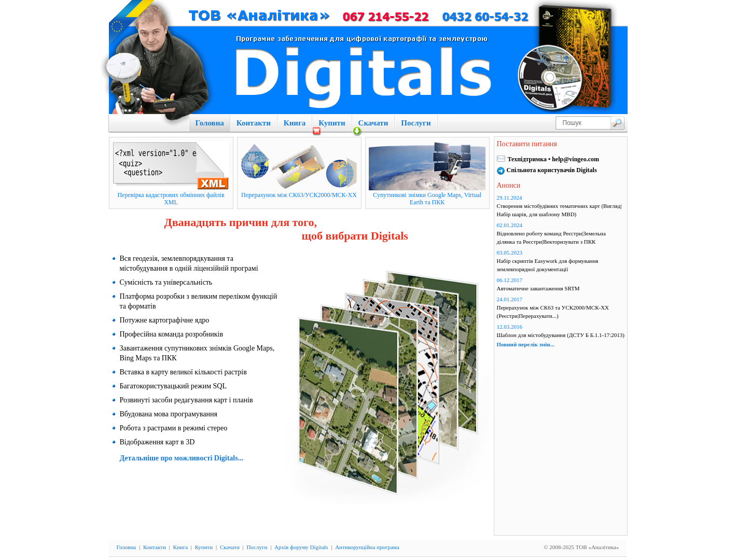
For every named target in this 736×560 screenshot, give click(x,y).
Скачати (373, 123)
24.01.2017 (510, 299)
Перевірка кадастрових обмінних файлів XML (171, 199)
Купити (332, 123)
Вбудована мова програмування (169, 414)
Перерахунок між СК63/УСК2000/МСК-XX (299, 195)
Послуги (416, 123)
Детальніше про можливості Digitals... (182, 458)
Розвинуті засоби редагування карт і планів (186, 400)
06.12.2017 (510, 280)
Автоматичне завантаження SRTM (538, 288)
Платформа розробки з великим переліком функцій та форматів (199, 301)
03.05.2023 (510, 253)
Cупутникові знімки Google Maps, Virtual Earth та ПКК (427, 199)
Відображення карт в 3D (157, 442)
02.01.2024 (510, 225)
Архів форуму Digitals (301, 547)
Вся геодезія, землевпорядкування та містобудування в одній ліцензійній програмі (189, 263)
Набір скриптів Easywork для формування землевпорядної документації (548, 265)
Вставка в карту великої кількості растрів (183, 372)
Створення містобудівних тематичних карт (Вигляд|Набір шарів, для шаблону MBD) (559, 210)
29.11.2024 (510, 198)
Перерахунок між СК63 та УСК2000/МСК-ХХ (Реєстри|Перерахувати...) (553, 312)
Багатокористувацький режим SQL (173, 386)
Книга (295, 123)
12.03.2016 (510, 327)
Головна (210, 123)
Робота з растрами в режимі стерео (174, 428)
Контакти (254, 123)
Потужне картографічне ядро (165, 320)
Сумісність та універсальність (166, 282)
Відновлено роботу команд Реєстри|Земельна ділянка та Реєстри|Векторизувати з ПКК (551, 237)
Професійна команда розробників (172, 334)
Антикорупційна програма (367, 547)
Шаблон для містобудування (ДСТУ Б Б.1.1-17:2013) (561, 335)
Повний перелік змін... (526, 344)
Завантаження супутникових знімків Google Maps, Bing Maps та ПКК (197, 353)
